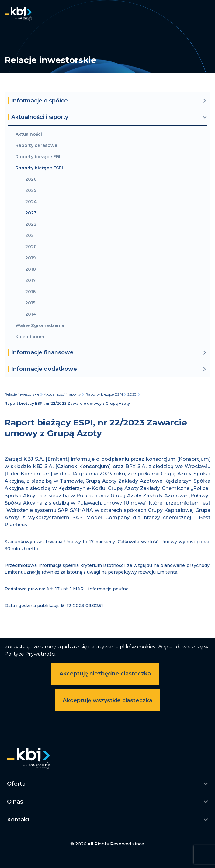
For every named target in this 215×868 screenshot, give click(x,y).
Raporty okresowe (36, 146)
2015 (30, 303)
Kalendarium (30, 337)
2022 (31, 224)
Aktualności (29, 134)
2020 (31, 247)
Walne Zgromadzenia (40, 326)
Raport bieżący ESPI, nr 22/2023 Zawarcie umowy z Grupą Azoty (67, 403)
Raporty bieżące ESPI (39, 168)
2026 (31, 179)
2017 (30, 281)
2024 (31, 202)
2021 (30, 236)
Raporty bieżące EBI (38, 157)
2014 (31, 314)
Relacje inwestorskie (22, 394)
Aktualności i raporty (62, 394)
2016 (30, 292)
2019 (30, 258)
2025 (31, 191)
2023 (31, 213)
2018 (31, 269)
